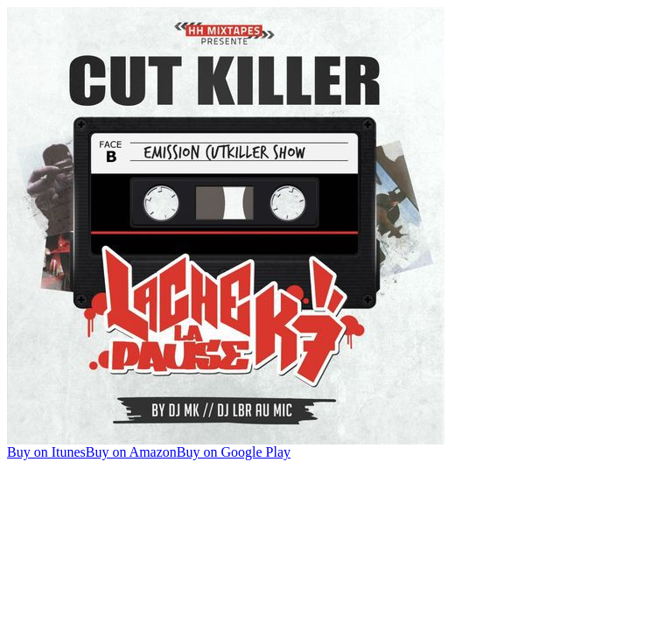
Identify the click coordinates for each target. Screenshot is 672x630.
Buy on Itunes (46, 452)
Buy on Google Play (234, 452)
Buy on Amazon (131, 452)
